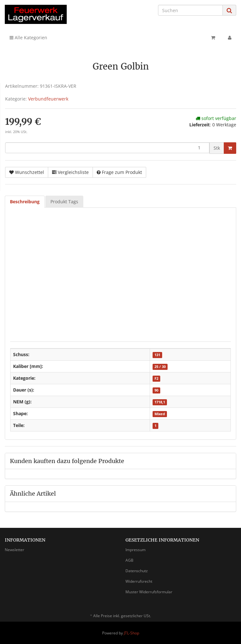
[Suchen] (190, 10)
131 (157, 355)
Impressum (136, 550)
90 (156, 390)
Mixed (160, 414)
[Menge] (107, 148)
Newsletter (15, 550)
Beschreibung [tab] (25, 202)
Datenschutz (137, 571)
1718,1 (160, 402)
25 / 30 (160, 367)
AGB (129, 560)
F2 (156, 378)
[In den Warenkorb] (230, 148)
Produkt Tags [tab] (64, 202)
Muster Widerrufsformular (149, 592)
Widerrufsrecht (139, 581)
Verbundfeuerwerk (48, 99)
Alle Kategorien (28, 37)
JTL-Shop (132, 633)
